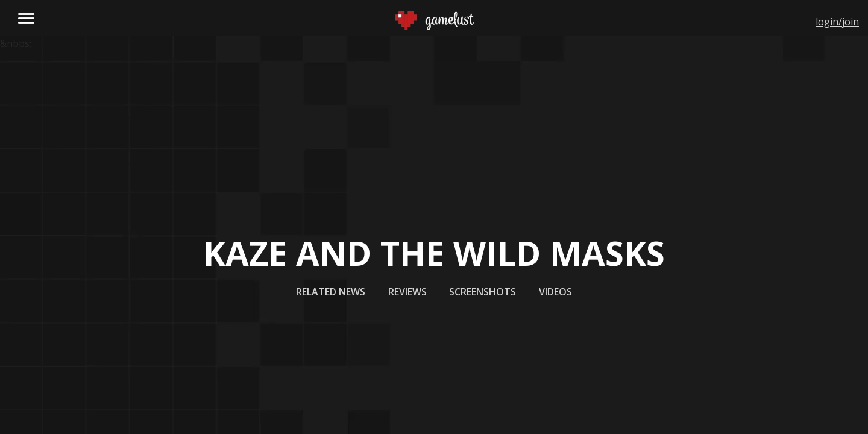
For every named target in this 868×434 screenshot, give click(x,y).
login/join (837, 22)
